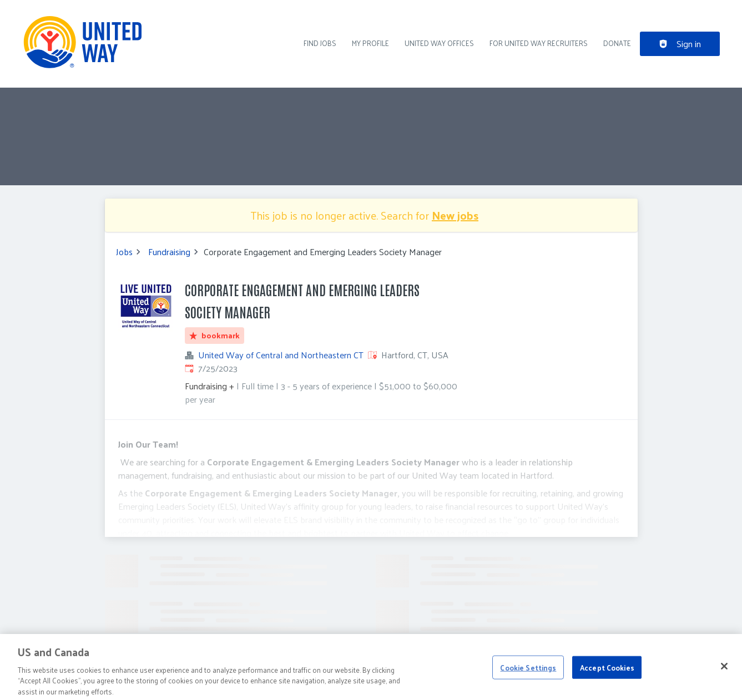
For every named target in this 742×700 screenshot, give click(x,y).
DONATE (617, 43)
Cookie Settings (528, 673)
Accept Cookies (607, 673)
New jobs (455, 215)
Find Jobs (320, 43)
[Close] (724, 671)
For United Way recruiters (539, 43)
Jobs (124, 252)
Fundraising (169, 252)
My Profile (370, 43)
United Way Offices (439, 43)
